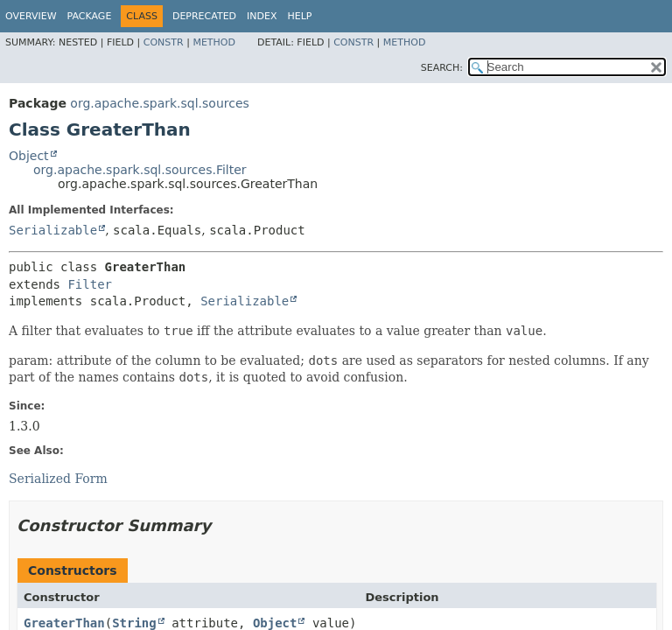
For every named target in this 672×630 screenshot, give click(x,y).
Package (90, 16)
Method (214, 42)
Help (300, 16)
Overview (31, 16)
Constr (164, 42)
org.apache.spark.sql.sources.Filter (140, 170)
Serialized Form (58, 479)
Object (29, 156)
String (134, 623)
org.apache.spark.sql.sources (159, 103)
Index (262, 16)
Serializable (53, 230)
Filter (90, 284)
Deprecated (204, 16)
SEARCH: (442, 68)
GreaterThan (64, 623)
